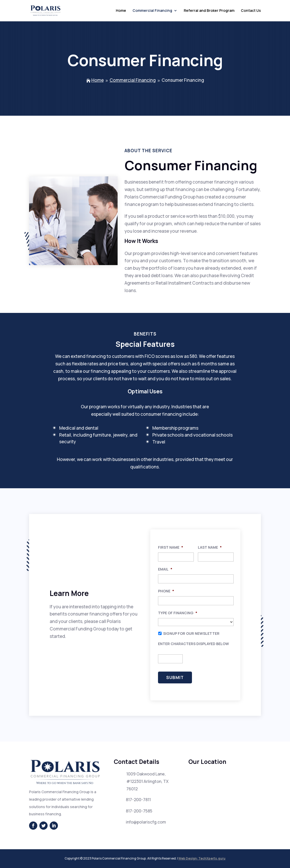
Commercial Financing (152, 11)
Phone (166, 591)
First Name (171, 547)
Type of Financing (178, 613)
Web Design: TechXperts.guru (202, 858)
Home (121, 11)
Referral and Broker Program (209, 11)
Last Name (210, 547)
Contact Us (251, 11)
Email (165, 569)
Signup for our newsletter (191, 633)
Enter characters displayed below (194, 644)
